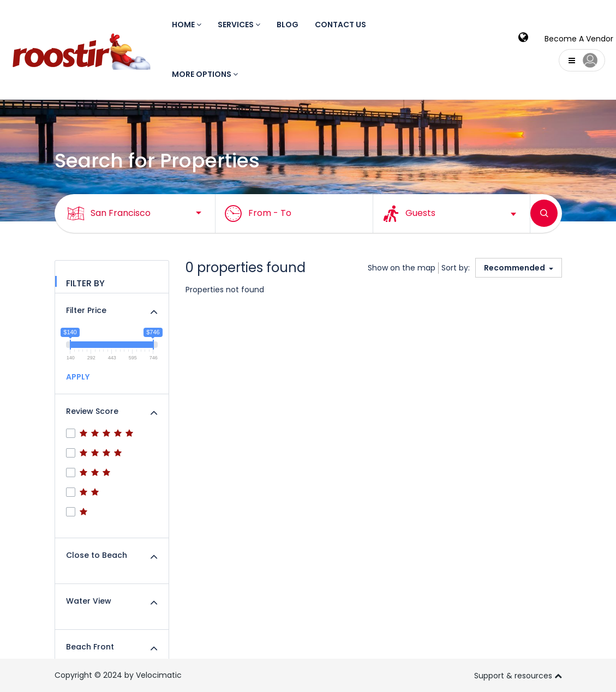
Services (239, 25)
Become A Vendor (579, 39)
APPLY (78, 377)
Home (187, 25)
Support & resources (518, 675)
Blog (288, 25)
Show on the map (402, 268)
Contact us (340, 25)
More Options (205, 74)
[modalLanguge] (523, 38)
